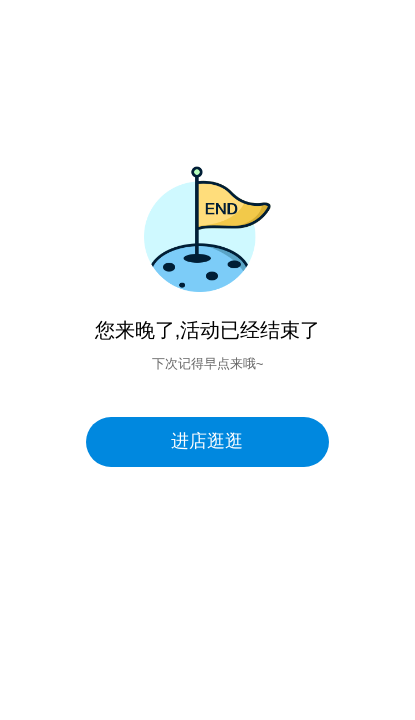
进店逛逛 (207, 441)
